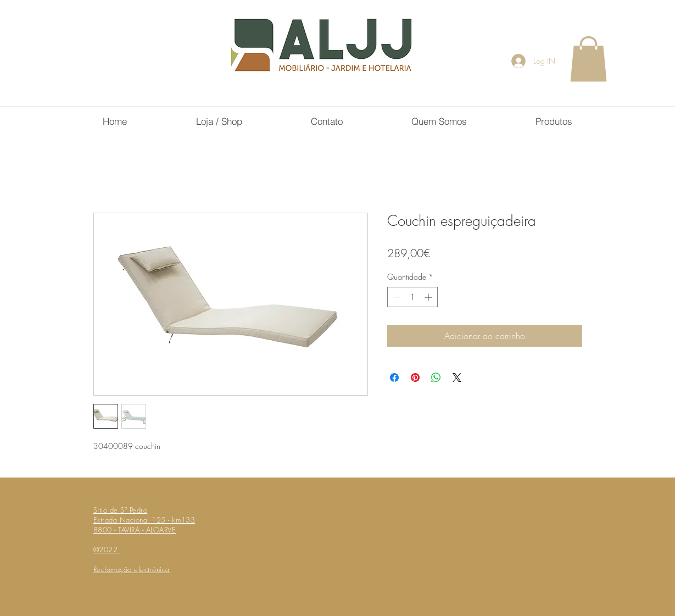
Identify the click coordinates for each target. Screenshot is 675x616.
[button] (588, 59)
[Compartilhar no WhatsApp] (436, 378)
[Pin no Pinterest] (415, 378)
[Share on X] (457, 378)
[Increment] (429, 297)
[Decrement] (396, 297)
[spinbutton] (412, 297)
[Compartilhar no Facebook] (394, 378)
